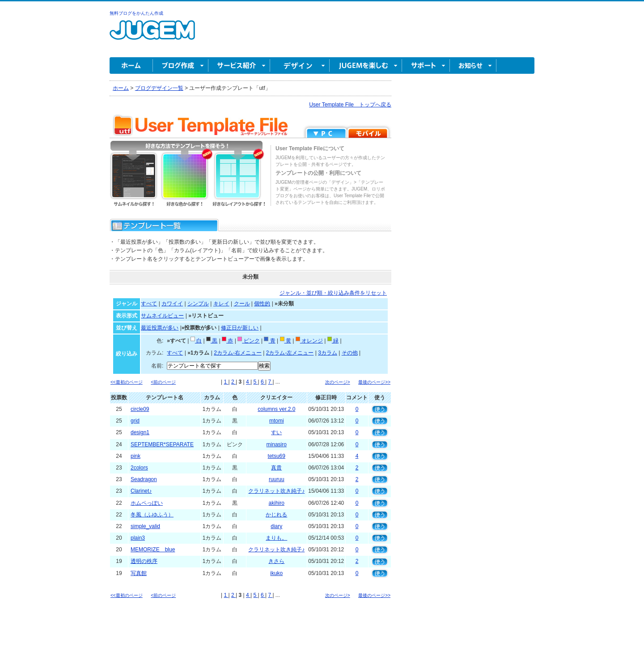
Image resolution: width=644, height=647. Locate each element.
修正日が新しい (240, 328)
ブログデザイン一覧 (159, 88)
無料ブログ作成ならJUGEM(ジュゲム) (152, 35)
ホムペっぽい (147, 503)
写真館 (139, 573)
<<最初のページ (127, 382)
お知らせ (473, 66)
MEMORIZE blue (153, 550)
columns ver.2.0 (276, 409)
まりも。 (276, 538)
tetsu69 (277, 456)
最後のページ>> (374, 382)
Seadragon (144, 479)
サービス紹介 (239, 66)
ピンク (248, 341)
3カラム (328, 353)
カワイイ (172, 304)
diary (276, 526)
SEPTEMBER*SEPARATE (162, 444)
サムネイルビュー (162, 316)
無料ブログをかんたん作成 (136, 13)
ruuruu (277, 479)
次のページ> (338, 382)
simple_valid (145, 526)
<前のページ (163, 382)
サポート (426, 66)
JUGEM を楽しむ (366, 66)
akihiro (277, 503)
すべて (149, 304)
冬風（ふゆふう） (152, 515)
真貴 (276, 468)
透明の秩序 (144, 561)
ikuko (276, 573)
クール (242, 304)
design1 (140, 432)
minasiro (277, 444)
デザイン (300, 66)
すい (276, 432)
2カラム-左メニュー (290, 353)
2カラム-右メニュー (238, 353)
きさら (276, 561)
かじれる (276, 515)
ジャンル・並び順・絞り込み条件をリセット (333, 293)
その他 (350, 353)
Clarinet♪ (141, 491)
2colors (139, 468)
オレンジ (309, 341)
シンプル (198, 304)
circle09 (140, 409)
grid (135, 421)
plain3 (138, 538)
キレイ (221, 304)
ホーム (131, 66)
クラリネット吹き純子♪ (276, 491)
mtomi (277, 421)
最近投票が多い (160, 328)
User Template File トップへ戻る (350, 105)
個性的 (262, 304)
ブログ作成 (181, 66)
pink (136, 456)
